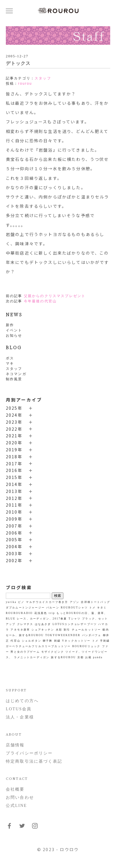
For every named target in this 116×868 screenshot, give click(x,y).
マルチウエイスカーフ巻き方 (47, 602)
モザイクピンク (53, 652)
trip (52, 613)
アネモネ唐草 (20, 630)
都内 (106, 630)
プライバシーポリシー (29, 753)
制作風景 (14, 379)
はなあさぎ (43, 624)
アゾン (75, 602)
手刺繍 (105, 641)
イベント (14, 330)
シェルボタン (32, 641)
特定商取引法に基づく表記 (34, 761)
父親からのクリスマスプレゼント (55, 296)
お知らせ (14, 336)
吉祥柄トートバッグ (95, 602)
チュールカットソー (86, 630)
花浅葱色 (41, 613)
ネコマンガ (16, 374)
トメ (95, 641)
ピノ (21, 602)
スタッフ (14, 369)
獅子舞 (48, 641)
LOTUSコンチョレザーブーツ (75, 624)
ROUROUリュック (86, 646)
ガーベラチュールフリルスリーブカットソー (38, 646)
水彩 (59, 630)
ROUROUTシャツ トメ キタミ (84, 608)
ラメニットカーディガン (32, 657)
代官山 (15, 641)
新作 (10, 325)
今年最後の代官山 (40, 301)
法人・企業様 (20, 717)
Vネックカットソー (76, 641)
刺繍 (57, 641)
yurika (11, 602)
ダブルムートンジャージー (25, 608)
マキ (10, 363)
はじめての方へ (22, 701)
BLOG (14, 347)
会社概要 (15, 789)
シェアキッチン (43, 630)
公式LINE (16, 806)
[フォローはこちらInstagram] (35, 828)
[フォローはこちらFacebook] (9, 828)
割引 (67, 630)
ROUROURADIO (19, 613)
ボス (10, 358)
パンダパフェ (92, 635)
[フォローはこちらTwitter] (22, 828)
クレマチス (25, 624)
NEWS (14, 314)
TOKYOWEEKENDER (63, 635)
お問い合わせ (20, 797)
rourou (25, 84)
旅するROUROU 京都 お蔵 (71, 657)
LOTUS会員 (19, 709)
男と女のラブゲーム (25, 652)
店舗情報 (15, 745)
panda (98, 657)
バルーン (53, 608)
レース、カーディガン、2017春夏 (42, 619)
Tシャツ (75, 619)
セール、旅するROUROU (25, 635)
